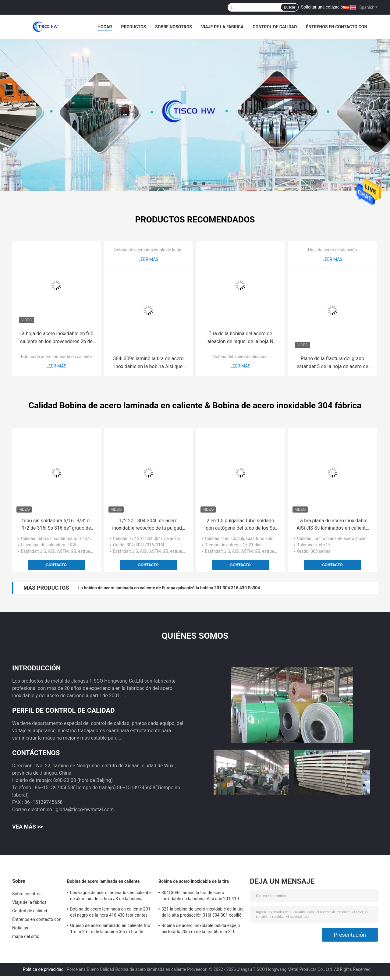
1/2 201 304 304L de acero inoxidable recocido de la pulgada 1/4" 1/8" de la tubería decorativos (148, 525)
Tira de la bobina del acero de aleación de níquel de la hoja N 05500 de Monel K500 (240, 338)
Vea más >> (28, 827)
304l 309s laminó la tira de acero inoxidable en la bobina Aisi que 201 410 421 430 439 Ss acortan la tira (148, 363)
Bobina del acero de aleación (241, 357)
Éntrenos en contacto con (337, 27)
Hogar (105, 27)
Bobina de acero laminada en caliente (57, 357)
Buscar (290, 7)
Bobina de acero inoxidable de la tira (148, 250)
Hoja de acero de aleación (333, 250)
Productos (133, 27)
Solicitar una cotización (323, 7)
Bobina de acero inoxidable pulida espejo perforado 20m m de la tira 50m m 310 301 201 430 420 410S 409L (201, 929)
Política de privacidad (43, 969)
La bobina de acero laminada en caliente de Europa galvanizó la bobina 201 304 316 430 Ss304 (169, 588)
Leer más (56, 366)
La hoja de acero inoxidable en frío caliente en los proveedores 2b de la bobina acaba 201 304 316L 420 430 (57, 338)
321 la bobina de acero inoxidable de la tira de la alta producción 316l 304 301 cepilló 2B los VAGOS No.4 (202, 913)
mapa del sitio (26, 936)
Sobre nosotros (174, 27)
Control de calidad (275, 27)
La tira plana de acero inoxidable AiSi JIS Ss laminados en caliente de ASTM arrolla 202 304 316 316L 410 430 (332, 525)
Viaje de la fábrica (222, 27)
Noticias (20, 928)
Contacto (56, 565)
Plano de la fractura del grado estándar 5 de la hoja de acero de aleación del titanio (333, 363)
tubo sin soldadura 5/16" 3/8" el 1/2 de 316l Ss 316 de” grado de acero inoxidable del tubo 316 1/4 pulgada (56, 525)
